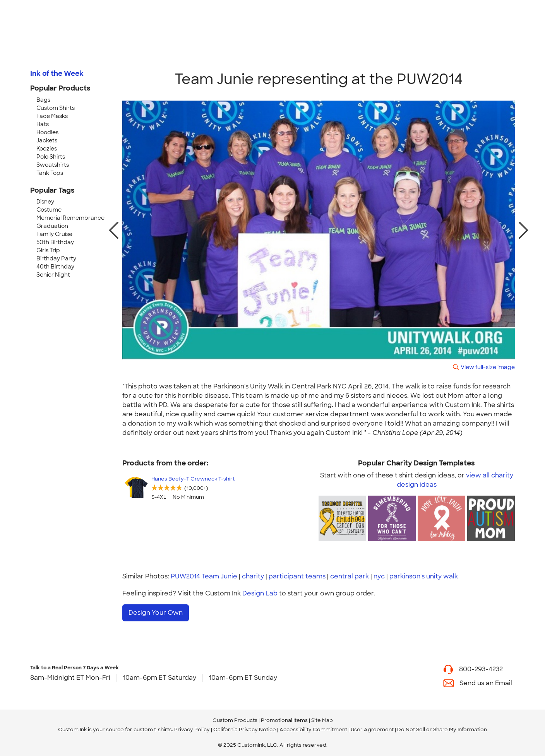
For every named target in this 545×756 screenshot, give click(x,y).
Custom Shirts (56, 108)
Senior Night (53, 275)
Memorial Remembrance (70, 218)
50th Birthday (55, 242)
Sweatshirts (53, 165)
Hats (43, 124)
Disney (45, 202)
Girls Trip (48, 250)
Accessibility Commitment (313, 729)
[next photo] (524, 230)
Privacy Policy (192, 729)
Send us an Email (486, 683)
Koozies (47, 149)
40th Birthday (55, 267)
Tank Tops (50, 173)
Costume (49, 210)
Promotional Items (284, 720)
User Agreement (372, 729)
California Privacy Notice (245, 729)
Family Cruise (54, 234)
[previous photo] (114, 230)
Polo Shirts (51, 157)
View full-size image (488, 367)
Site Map (322, 720)
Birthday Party (56, 258)
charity (253, 576)
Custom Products (235, 720)
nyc (379, 576)
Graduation (52, 226)
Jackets (47, 140)
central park (350, 576)
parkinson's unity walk (424, 576)
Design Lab (260, 593)
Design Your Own (156, 613)
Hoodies (47, 132)
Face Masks (52, 116)
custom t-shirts (153, 729)
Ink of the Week (57, 74)
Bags (43, 100)
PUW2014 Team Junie (204, 576)
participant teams (297, 576)
